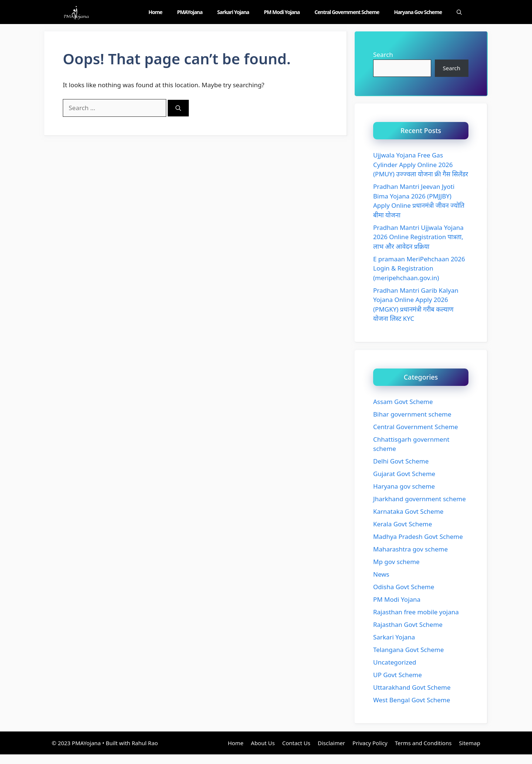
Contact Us (296, 743)
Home (155, 12)
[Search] (178, 108)
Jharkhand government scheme (420, 499)
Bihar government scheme (412, 414)
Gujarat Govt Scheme (404, 474)
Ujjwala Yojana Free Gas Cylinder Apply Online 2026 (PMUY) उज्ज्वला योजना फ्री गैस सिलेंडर (421, 164)
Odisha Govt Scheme (404, 587)
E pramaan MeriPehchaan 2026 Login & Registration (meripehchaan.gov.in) (419, 268)
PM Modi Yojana (282, 12)
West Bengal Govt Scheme (412, 700)
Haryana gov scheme (418, 12)
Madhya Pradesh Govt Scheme (418, 537)
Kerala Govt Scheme (403, 524)
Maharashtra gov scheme (410, 549)
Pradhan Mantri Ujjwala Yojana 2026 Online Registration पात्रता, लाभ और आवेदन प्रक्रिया (418, 237)
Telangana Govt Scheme (408, 650)
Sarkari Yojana (233, 12)
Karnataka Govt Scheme (408, 511)
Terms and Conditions (423, 743)
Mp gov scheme (396, 562)
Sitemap (470, 743)
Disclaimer (331, 743)
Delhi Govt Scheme (401, 461)
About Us (263, 743)
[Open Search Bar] (459, 12)
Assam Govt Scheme (403, 402)
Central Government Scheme (347, 12)
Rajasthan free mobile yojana (416, 612)
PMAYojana (190, 12)
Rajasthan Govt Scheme (408, 624)
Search (383, 55)
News (381, 574)
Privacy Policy (370, 743)
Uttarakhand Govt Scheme (412, 687)
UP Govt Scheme (398, 675)
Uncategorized (395, 662)
